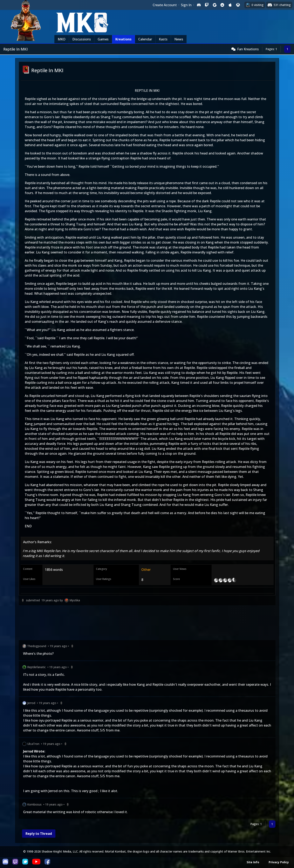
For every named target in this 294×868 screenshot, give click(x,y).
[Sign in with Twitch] (207, 5)
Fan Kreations (248, 49)
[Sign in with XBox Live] (238, 5)
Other (146, 570)
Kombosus (34, 804)
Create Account (165, 5)
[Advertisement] (142, 624)
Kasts (163, 39)
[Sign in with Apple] (230, 5)
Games (103, 39)
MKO (62, 39)
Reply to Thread (39, 834)
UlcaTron (33, 744)
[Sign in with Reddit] (222, 5)
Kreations (123, 39)
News (179, 39)
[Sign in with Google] (214, 5)
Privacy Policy (279, 862)
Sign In (186, 5)
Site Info (253, 862)
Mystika (75, 600)
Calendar (145, 39)
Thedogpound (37, 646)
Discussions (82, 39)
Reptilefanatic (36, 667)
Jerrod (31, 703)
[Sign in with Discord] (199, 5)
